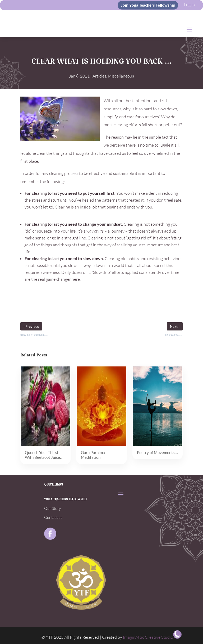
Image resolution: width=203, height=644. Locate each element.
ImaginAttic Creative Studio (148, 637)
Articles (99, 76)
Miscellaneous (121, 76)
